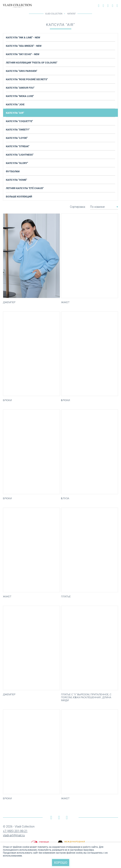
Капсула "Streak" (18, 146)
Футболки (13, 171)
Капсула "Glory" (17, 163)
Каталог (72, 14)
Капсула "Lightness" (20, 155)
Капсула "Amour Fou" (20, 88)
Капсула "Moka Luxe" (20, 96)
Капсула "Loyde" (17, 138)
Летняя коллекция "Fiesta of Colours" (32, 63)
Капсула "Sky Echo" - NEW (23, 54)
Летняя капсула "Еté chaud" (25, 188)
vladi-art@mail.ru (14, 835)
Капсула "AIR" (15, 113)
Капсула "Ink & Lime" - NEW (23, 37)
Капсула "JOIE (15, 104)
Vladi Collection (54, 14)
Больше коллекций (19, 196)
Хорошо (61, 863)
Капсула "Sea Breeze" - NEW (24, 46)
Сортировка (78, 207)
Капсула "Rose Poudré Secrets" (27, 79)
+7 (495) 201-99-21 (15, 831)
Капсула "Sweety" (18, 129)
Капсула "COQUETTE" (19, 121)
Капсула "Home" (16, 180)
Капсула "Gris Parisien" (22, 71)
